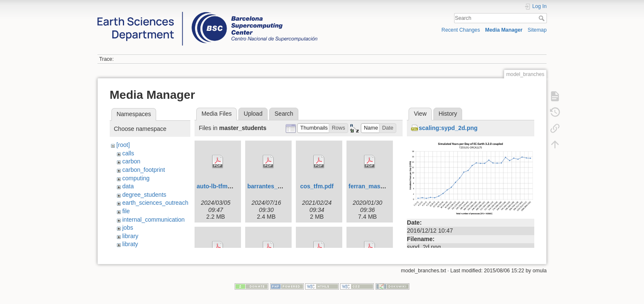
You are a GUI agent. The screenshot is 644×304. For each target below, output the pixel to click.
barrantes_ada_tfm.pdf (279, 186)
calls (128, 153)
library (130, 236)
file (126, 211)
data (128, 186)
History (448, 114)
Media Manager (504, 30)
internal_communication (154, 220)
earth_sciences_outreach (155, 203)
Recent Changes (461, 30)
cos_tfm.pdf (317, 186)
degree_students (144, 195)
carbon (131, 161)
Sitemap (537, 30)
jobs (128, 228)
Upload (253, 114)
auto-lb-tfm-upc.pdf (224, 186)
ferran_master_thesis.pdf (384, 186)
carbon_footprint (144, 170)
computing (136, 178)
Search (543, 18)
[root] (123, 145)
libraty (130, 244)
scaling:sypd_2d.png (448, 128)
